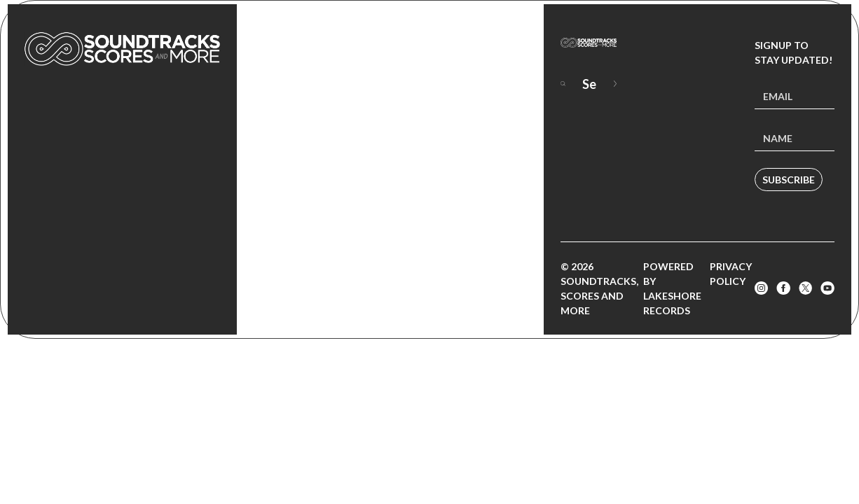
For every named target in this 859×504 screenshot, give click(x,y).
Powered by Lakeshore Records (672, 288)
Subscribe (789, 180)
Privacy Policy (731, 274)
